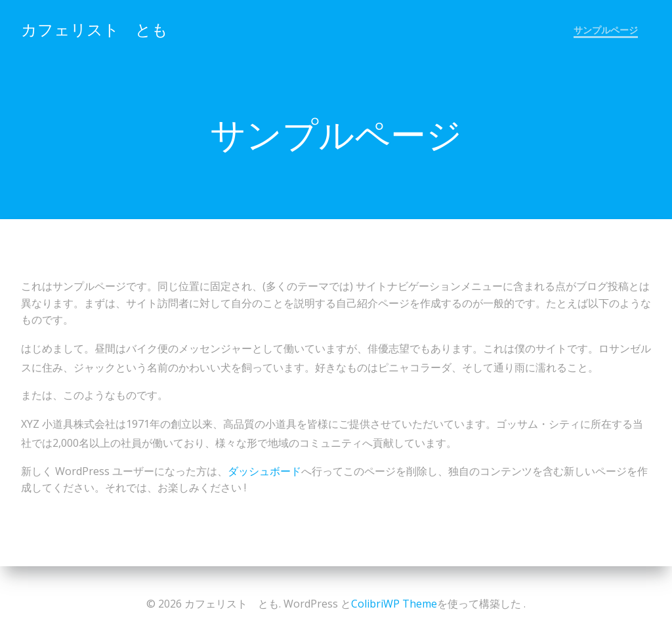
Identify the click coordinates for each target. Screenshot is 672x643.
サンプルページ (606, 30)
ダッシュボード (264, 471)
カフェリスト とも (94, 29)
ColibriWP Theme (394, 604)
